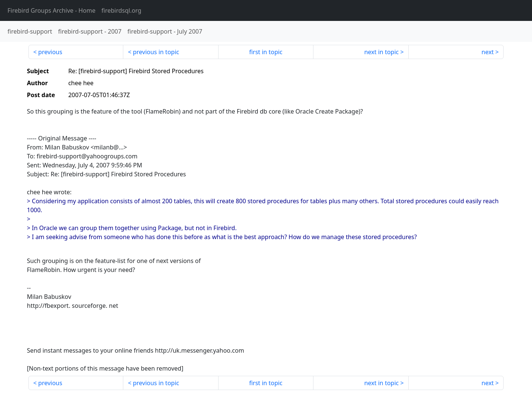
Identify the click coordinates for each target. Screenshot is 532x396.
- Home (52, 10)
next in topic (381, 52)
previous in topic (156, 52)
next (488, 52)
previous (50, 52)
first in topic (266, 52)
